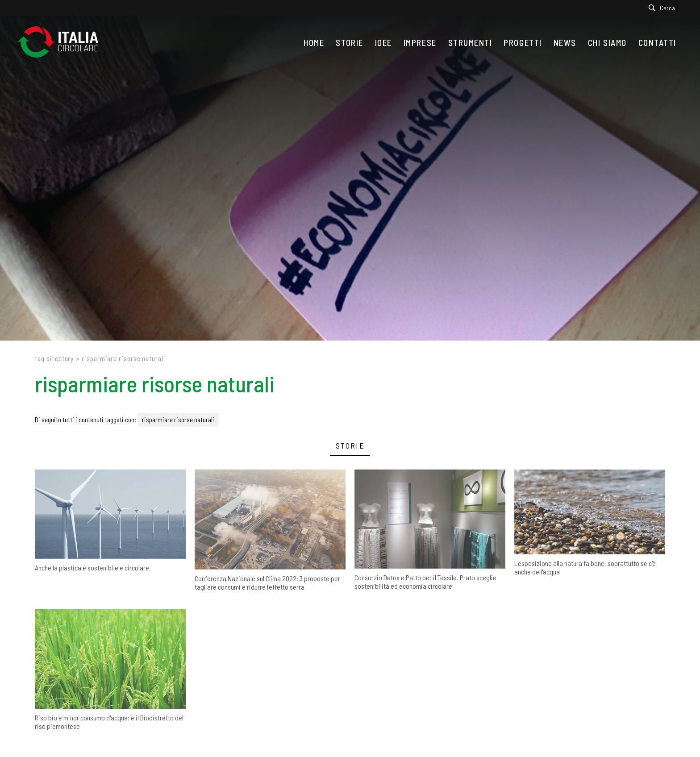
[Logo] (62, 43)
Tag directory (54, 358)
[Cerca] (664, 8)
